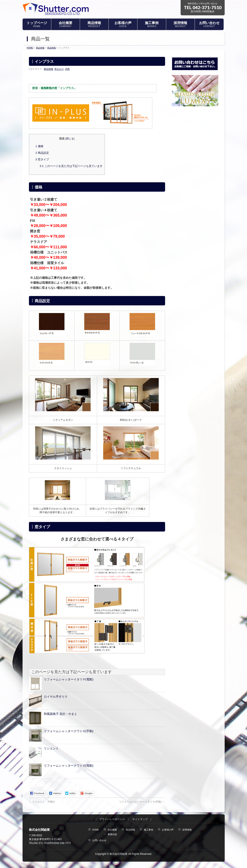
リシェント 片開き (42, 802)
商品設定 (42, 153)
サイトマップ (140, 819)
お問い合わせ (99, 840)
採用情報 (187, 830)
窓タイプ (42, 159)
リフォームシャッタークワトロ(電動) (69, 766)
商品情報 (49, 69)
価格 (39, 146)
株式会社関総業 (119, 854)
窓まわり (59, 69)
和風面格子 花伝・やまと (61, 714)
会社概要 (112, 830)
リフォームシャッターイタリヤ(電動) (69, 679)
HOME (96, 830)
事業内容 (112, 834)
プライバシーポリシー (112, 819)
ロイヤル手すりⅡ (56, 697)
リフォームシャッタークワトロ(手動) (69, 731)
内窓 (67, 69)
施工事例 (148, 830)
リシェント (51, 748)
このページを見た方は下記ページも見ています (71, 166)
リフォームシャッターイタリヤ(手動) (142, 802)
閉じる (70, 139)
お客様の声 (168, 830)
